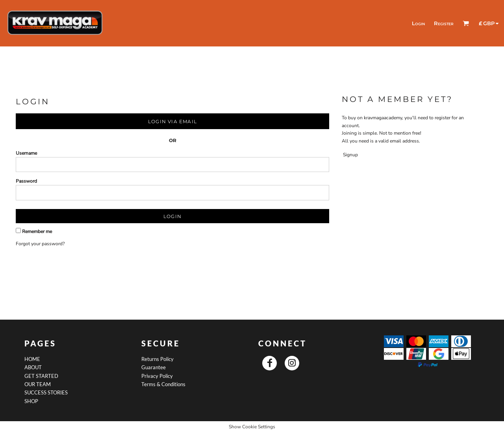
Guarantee (154, 367)
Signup (350, 155)
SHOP (31, 401)
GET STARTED (41, 376)
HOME (32, 359)
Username (26, 153)
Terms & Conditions (163, 384)
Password (26, 181)
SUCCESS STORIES (46, 392)
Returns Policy (157, 359)
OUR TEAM (38, 384)
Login (418, 23)
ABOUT (33, 367)
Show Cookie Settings (252, 427)
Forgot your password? (40, 244)
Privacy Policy (157, 376)
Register (444, 23)
